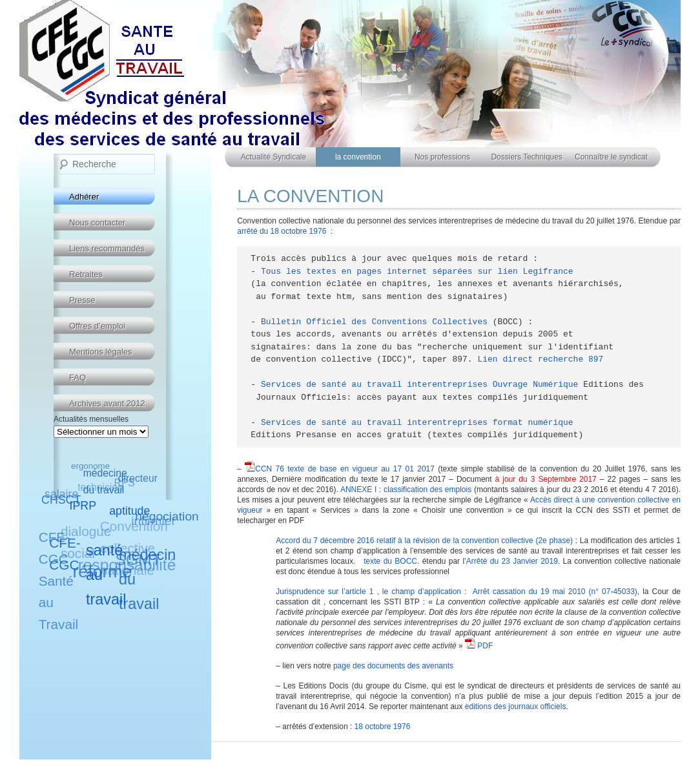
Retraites (86, 274)
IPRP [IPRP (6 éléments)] (83, 505)
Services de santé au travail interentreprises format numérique (417, 423)
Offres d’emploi (97, 326)
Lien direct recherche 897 (540, 359)
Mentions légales (101, 352)
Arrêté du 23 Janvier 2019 (512, 561)
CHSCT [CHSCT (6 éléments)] (61, 500)
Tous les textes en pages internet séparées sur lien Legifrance (417, 272)
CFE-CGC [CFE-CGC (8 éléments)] (65, 554)
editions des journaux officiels (516, 707)
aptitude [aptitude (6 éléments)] (130, 510)
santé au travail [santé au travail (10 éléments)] (106, 574)
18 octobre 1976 (383, 727)
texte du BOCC (390, 561)
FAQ (77, 377)
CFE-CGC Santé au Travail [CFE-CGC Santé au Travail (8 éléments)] (58, 581)
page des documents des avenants (393, 666)
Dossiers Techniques (527, 157)
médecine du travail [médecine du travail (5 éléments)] (105, 481)
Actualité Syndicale (273, 157)
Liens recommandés (107, 248)
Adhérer (84, 197)
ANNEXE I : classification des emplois (406, 490)
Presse (82, 300)
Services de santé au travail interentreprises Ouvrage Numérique (419, 385)
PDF (479, 646)
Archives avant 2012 (107, 403)
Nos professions (442, 157)
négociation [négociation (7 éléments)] (167, 516)
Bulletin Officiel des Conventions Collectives (374, 322)
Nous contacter (97, 222)
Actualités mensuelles (91, 419)
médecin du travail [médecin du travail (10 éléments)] (147, 579)
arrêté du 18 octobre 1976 (282, 231)
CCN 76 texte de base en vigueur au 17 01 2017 (345, 469)
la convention (358, 157)
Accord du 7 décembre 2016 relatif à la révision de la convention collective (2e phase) (424, 541)
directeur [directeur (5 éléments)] (138, 478)
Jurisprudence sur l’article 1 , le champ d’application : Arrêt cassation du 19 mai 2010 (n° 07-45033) (457, 592)
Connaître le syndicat (611, 157)
